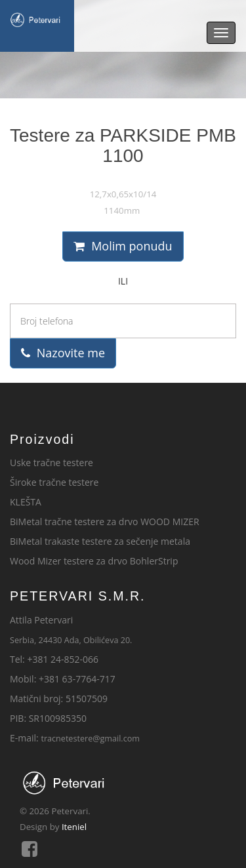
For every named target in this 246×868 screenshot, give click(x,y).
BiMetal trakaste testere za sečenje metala (100, 541)
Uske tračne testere (51, 463)
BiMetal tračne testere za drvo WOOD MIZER (105, 522)
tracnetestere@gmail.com (90, 739)
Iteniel (74, 827)
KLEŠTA (26, 502)
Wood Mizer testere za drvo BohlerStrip (94, 561)
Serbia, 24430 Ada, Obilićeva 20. (71, 640)
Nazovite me (63, 353)
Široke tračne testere (54, 482)
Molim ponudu (123, 246)
